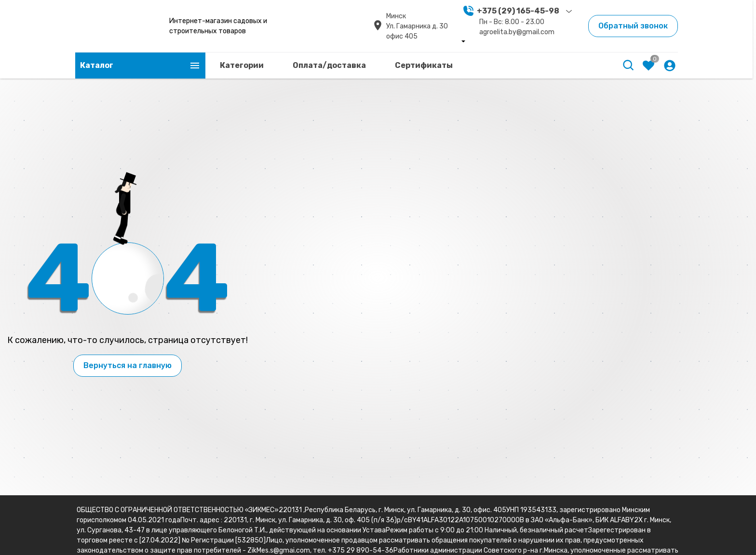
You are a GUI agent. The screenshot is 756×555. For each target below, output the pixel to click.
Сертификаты (424, 65)
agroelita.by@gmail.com (517, 32)
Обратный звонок (633, 26)
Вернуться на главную (128, 365)
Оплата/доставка (329, 65)
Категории (242, 65)
